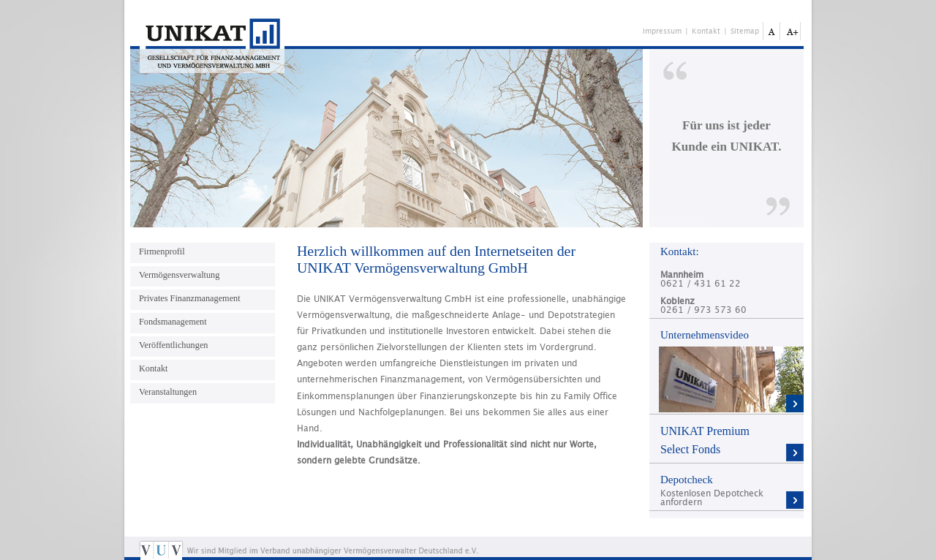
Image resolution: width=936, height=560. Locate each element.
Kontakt (706, 31)
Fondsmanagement (173, 322)
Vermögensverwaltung (179, 275)
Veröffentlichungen (173, 345)
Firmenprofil (162, 251)
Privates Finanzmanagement (190, 298)
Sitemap (745, 31)
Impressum (662, 31)
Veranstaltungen (168, 392)
